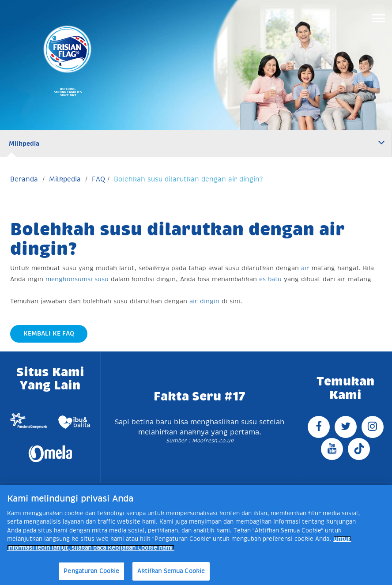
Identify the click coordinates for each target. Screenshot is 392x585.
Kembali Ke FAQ (49, 333)
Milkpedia (24, 143)
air (305, 268)
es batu (270, 279)
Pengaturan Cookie (91, 571)
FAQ (98, 179)
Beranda (24, 179)
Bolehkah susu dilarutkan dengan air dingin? (188, 179)
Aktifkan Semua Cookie (171, 571)
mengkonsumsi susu (77, 279)
